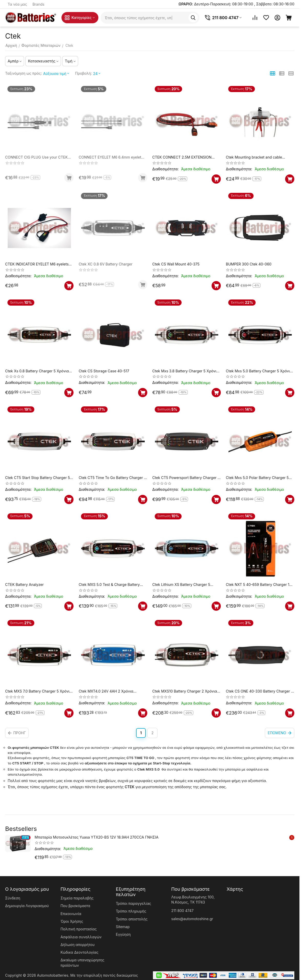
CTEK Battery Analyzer (24, 585)
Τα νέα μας (17, 4)
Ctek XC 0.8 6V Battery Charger (106, 264)
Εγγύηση (123, 934)
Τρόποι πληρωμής (131, 911)
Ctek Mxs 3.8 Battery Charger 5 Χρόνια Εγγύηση (186, 371)
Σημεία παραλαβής (77, 898)
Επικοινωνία (71, 914)
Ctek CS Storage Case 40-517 (104, 371)
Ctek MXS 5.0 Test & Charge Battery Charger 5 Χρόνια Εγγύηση (109, 585)
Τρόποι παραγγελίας (133, 903)
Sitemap (123, 927)
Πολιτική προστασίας (79, 929)
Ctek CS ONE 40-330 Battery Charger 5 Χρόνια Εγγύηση (260, 691)
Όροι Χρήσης (72, 921)
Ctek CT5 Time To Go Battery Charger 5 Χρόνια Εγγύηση (112, 478)
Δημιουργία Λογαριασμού (27, 906)
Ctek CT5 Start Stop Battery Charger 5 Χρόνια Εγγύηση (38, 478)
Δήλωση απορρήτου (77, 945)
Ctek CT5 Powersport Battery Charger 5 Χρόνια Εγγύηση (186, 478)
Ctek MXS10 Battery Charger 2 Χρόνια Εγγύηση (185, 691)
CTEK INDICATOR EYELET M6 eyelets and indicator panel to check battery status (37, 264)
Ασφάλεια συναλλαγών (81, 937)
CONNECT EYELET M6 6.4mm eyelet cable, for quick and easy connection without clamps (110, 157)
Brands (39, 4)
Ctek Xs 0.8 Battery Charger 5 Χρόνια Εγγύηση (37, 371)
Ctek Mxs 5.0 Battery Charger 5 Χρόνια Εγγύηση (259, 371)
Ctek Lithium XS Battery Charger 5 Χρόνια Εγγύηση (181, 585)
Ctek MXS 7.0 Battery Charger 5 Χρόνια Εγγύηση (39, 691)
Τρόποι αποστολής (132, 919)
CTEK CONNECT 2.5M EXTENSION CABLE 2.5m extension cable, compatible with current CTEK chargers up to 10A (186, 157)
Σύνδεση (13, 898)
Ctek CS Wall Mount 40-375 (176, 264)
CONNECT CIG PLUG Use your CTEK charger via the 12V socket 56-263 (36, 157)
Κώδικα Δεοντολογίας (79, 952)
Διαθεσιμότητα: (166, 169)
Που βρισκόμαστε (75, 906)
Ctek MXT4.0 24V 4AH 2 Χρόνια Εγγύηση (106, 691)
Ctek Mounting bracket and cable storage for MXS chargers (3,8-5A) (255, 157)
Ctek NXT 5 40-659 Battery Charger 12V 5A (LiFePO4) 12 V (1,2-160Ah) (260, 585)
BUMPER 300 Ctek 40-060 (249, 264)
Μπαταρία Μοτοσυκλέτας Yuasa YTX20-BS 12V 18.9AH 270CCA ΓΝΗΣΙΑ (97, 837)
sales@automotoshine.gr (192, 919)
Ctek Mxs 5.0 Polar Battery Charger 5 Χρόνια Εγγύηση (257, 478)
